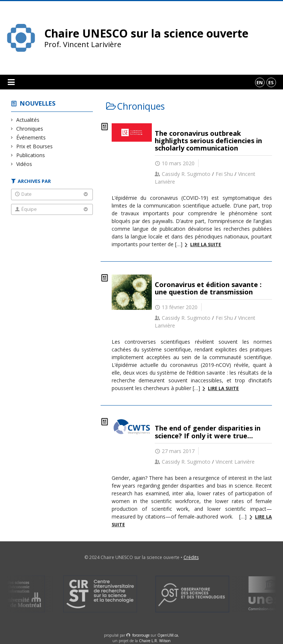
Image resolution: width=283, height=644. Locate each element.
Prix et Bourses (35, 146)
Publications (31, 155)
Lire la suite (206, 245)
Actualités (28, 120)
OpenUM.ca (168, 635)
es (271, 82)
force (141, 635)
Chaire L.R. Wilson (155, 641)
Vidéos (24, 164)
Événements (31, 137)
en (260, 82)
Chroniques (30, 129)
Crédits (191, 557)
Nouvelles (38, 103)
